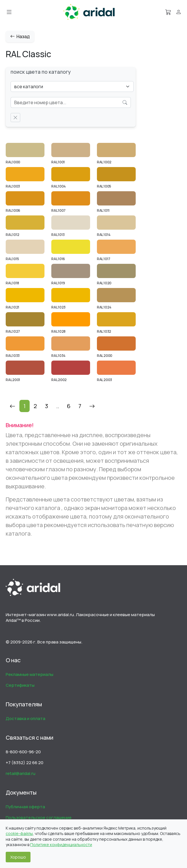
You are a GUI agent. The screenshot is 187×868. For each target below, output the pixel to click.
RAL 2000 (105, 356)
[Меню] (9, 12)
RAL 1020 (104, 283)
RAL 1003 (13, 186)
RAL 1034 (58, 356)
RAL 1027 (13, 331)
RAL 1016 (58, 259)
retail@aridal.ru (21, 773)
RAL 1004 (59, 186)
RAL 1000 (13, 162)
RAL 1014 (104, 235)
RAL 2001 (13, 380)
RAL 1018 (12, 283)
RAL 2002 (59, 380)
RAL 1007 (58, 210)
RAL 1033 (13, 356)
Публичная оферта (25, 807)
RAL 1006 (13, 210)
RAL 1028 (58, 331)
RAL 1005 (104, 186)
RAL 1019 (58, 283)
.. (58, 406)
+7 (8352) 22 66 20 (25, 763)
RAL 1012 (13, 235)
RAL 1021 (13, 307)
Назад (20, 36)
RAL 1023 (58, 307)
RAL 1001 (58, 162)
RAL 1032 (104, 331)
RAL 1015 (12, 259)
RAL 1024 (104, 307)
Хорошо (18, 857)
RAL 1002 (104, 162)
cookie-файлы (19, 833)
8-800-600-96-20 (23, 752)
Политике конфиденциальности (61, 845)
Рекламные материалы (30, 674)
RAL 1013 (58, 235)
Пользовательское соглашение (39, 817)
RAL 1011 (103, 210)
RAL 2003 (104, 380)
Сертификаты (20, 685)
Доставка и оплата (26, 718)
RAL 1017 (104, 259)
